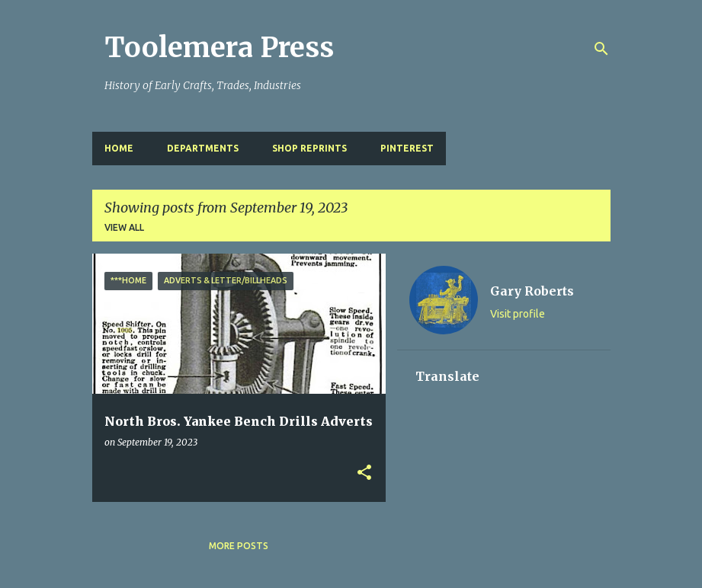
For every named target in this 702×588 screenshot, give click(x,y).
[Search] (601, 49)
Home (119, 148)
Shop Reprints (309, 148)
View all (124, 227)
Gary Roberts (532, 291)
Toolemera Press (219, 48)
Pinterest (407, 148)
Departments (203, 148)
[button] (364, 473)
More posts (239, 546)
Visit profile (518, 314)
